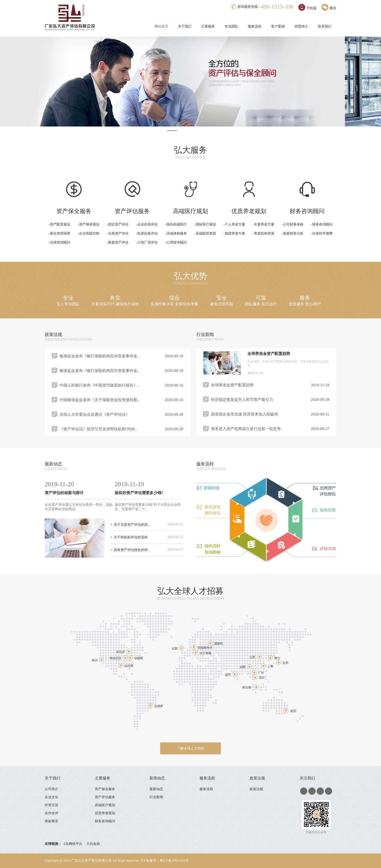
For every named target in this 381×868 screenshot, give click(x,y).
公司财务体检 (293, 224)
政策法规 (53, 335)
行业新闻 (205, 335)
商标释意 (52, 821)
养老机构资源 (264, 233)
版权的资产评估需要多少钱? (139, 493)
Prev (6, 86)
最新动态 (53, 464)
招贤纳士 (301, 26)
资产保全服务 (105, 789)
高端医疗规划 (105, 805)
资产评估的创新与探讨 (64, 493)
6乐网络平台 (73, 844)
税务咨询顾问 (322, 224)
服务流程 (255, 26)
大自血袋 (93, 844)
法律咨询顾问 (60, 242)
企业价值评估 (147, 224)
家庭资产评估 (118, 242)
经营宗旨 (52, 805)
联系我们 (325, 26)
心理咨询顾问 (177, 242)
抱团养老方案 (235, 233)
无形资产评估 (118, 233)
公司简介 (52, 789)
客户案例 (278, 26)
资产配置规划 (60, 224)
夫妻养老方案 (264, 224)
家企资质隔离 (60, 233)
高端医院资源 (206, 233)
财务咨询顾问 (105, 821)
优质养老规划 (105, 813)
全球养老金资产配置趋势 (269, 354)
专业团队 (231, 26)
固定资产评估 (118, 224)
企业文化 (52, 797)
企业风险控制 (89, 233)
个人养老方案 (235, 224)
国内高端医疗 (177, 224)
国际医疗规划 (206, 224)
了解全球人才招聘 (190, 748)
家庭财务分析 (293, 233)
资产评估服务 (105, 797)
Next (375, 86)
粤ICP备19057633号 (174, 861)
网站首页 (161, 26)
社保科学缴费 (322, 233)
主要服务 (208, 26)
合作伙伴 (52, 813)
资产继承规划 (89, 224)
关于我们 (185, 26)
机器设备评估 (147, 233)
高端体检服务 (177, 233)
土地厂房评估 (147, 242)
